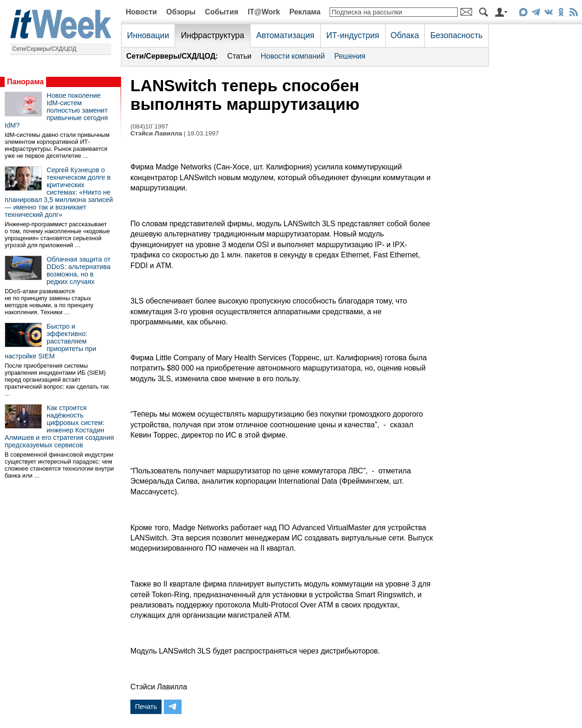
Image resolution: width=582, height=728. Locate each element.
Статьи (239, 56)
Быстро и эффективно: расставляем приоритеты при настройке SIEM (51, 341)
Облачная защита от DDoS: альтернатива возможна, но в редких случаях (78, 270)
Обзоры (181, 12)
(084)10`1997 (149, 126)
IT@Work (264, 12)
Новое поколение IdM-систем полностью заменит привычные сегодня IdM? (56, 110)
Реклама (305, 12)
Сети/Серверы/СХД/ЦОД (44, 49)
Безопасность (456, 35)
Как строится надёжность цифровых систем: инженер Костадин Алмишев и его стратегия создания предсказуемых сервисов (59, 426)
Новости (141, 12)
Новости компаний (293, 56)
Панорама (25, 82)
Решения (350, 56)
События (222, 12)
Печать (146, 707)
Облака (405, 35)
